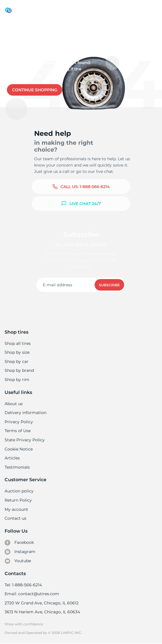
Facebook (19, 543)
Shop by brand (19, 370)
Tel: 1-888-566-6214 (23, 585)
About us (14, 404)
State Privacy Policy (24, 440)
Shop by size (17, 352)
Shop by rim (17, 380)
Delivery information (25, 413)
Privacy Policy (18, 422)
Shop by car (16, 361)
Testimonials (17, 467)
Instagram (20, 552)
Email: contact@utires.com (32, 594)
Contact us (58, 69)
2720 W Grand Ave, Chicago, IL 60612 (41, 603)
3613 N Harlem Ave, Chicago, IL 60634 (42, 612)
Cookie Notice (18, 449)
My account (16, 509)
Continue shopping (35, 90)
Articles (12, 458)
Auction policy (19, 491)
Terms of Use (17, 431)
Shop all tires (17, 343)
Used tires (16, 29)
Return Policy (18, 500)
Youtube (18, 561)
